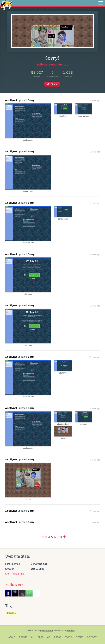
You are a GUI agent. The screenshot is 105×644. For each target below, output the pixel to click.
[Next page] (64, 537)
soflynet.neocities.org (52, 64)
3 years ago (95, 101)
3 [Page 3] (46, 537)
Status (69, 637)
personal (11, 613)
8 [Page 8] (61, 537)
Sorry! (32, 100)
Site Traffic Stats (14, 574)
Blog (41, 637)
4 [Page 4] (49, 537)
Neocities (33, 630)
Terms (80, 637)
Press (58, 637)
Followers (14, 584)
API (49, 637)
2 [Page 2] (43, 537)
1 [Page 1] (40, 537)
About (12, 637)
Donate (23, 637)
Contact (92, 637)
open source (47, 630)
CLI (33, 637)
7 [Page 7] (58, 537)
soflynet (11, 100)
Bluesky (71, 630)
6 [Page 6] (55, 537)
